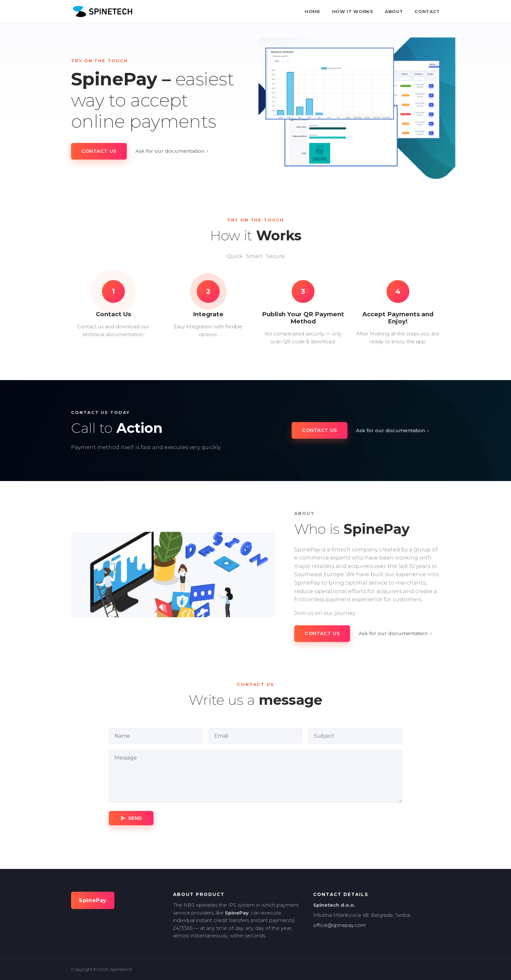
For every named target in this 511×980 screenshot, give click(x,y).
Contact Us (99, 151)
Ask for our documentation (172, 151)
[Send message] (131, 818)
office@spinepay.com (339, 925)
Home (313, 11)
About (394, 11)
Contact (427, 11)
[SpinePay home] (102, 11)
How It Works (353, 11)
